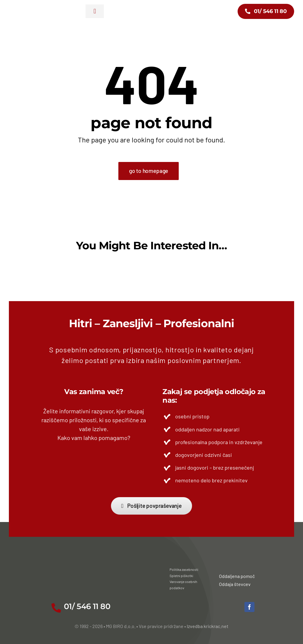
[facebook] (249, 607)
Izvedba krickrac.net (208, 626)
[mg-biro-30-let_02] (29, 9)
